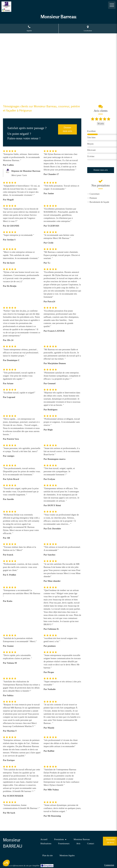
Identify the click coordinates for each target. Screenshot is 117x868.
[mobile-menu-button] (112, 5)
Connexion (109, 865)
